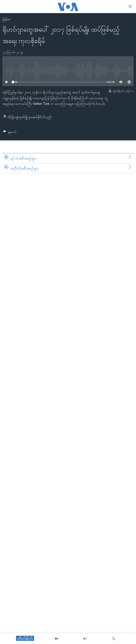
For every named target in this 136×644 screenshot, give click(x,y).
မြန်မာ (7, 19)
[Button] (9, 133)
